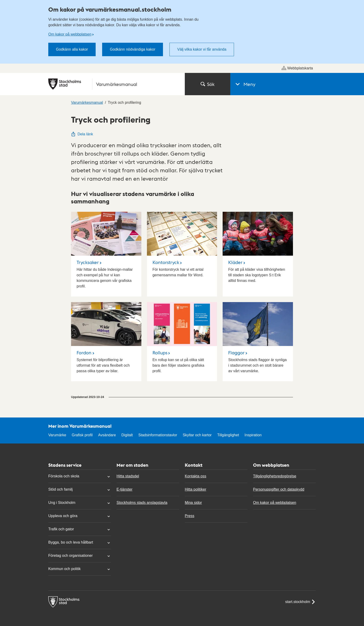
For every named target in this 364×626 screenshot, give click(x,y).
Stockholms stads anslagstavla (142, 503)
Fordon (84, 352)
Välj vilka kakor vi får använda (202, 49)
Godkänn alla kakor (72, 49)
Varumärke (57, 435)
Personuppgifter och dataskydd (279, 489)
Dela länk (82, 134)
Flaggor (236, 352)
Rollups (160, 352)
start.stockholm (300, 602)
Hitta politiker (195, 489)
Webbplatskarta (297, 68)
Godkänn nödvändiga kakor (133, 49)
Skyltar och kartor (197, 435)
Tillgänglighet (228, 435)
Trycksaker (88, 262)
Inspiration (253, 435)
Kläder (235, 262)
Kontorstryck (166, 262)
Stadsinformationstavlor (158, 435)
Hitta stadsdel (128, 476)
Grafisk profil (82, 435)
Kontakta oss (196, 476)
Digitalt (127, 435)
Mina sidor (193, 503)
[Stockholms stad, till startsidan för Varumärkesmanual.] (114, 84)
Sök (208, 84)
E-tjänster (124, 489)
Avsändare (107, 435)
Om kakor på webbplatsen (70, 34)
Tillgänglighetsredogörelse (275, 476)
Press (190, 516)
